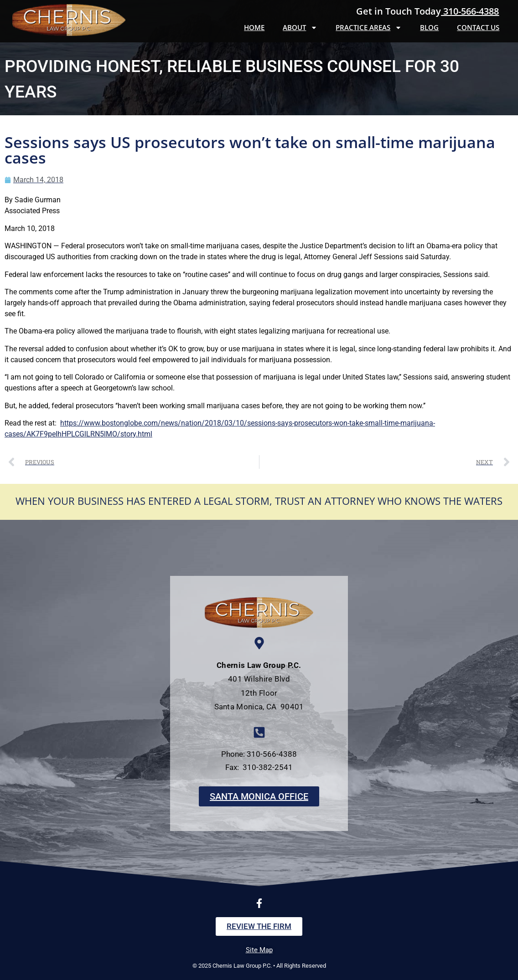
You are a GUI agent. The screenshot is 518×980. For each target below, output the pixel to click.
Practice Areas (369, 28)
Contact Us (478, 27)
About (300, 28)
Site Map (259, 950)
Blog (429, 27)
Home (254, 27)
